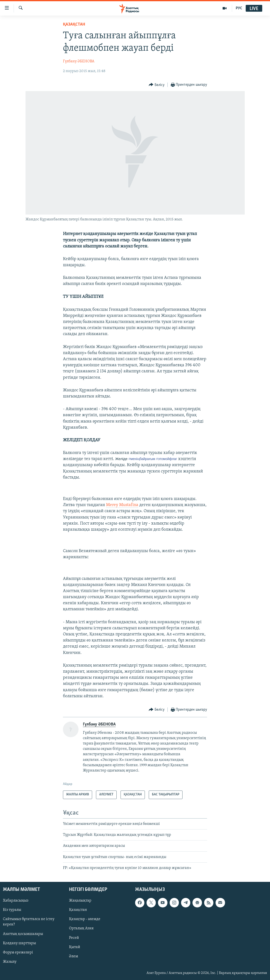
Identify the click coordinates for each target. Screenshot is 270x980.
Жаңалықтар (80, 901)
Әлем (74, 956)
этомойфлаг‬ (166, 459)
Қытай (75, 947)
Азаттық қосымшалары (23, 934)
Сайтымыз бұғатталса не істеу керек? (29, 922)
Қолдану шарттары (19, 943)
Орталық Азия (81, 928)
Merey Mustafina (122, 505)
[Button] (157, 85)
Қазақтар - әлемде (85, 919)
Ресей (74, 938)
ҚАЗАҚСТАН (74, 24)
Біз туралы (12, 910)
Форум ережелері (18, 952)
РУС (239, 8)
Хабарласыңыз (16, 901)
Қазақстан (78, 910)
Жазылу (10, 961)
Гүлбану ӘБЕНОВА (79, 61)
